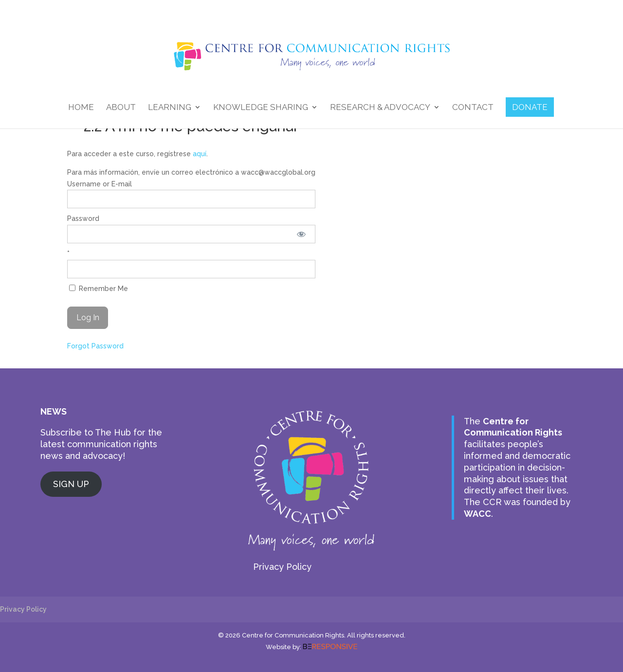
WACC (477, 514)
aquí (200, 154)
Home (81, 108)
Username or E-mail (100, 184)
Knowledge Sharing (261, 108)
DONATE (530, 107)
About (121, 108)
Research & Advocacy (380, 108)
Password (83, 218)
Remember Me (99, 289)
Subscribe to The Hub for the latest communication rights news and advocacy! (101, 444)
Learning (170, 108)
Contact (473, 108)
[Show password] (302, 234)
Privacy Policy (282, 567)
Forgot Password (95, 346)
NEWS (54, 411)
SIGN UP (71, 484)
